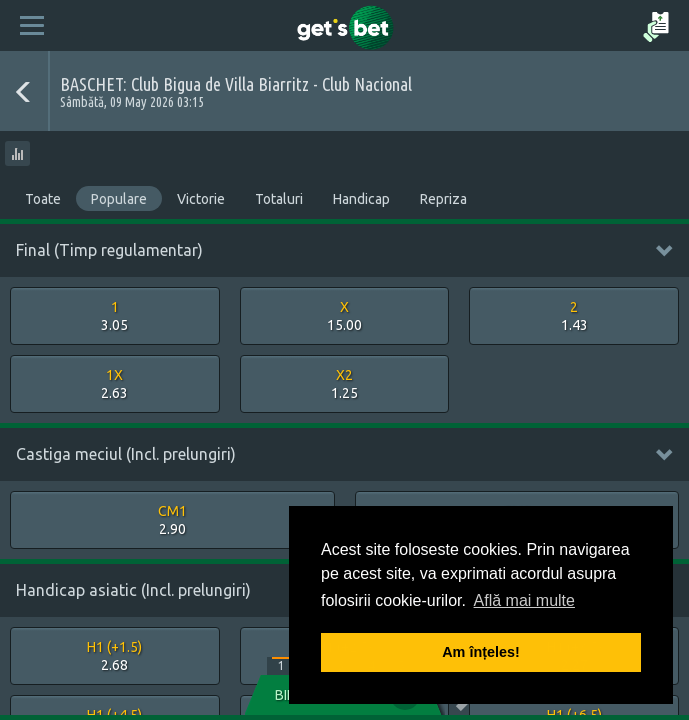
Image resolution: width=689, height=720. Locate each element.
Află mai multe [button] (524, 600)
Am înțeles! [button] (481, 652)
